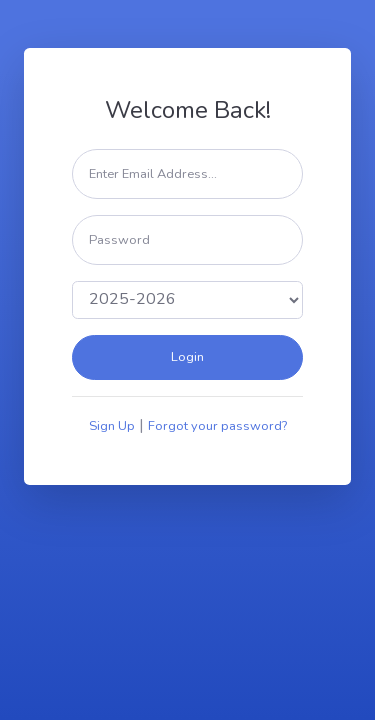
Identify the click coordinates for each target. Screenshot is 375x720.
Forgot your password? (217, 426)
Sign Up (112, 426)
